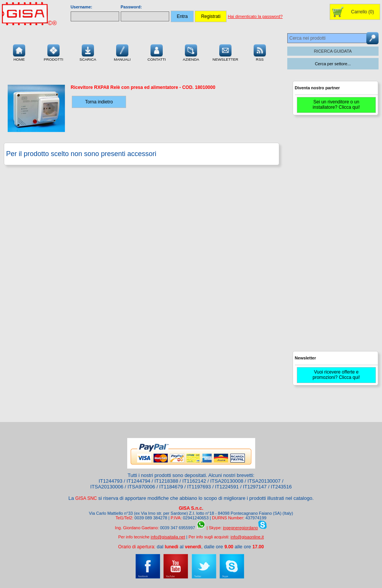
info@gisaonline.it (247, 537)
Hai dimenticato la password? (255, 16)
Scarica (88, 52)
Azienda (191, 52)
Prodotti (53, 52)
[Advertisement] (320, 237)
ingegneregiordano (240, 528)
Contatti (157, 52)
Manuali (122, 52)
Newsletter (225, 52)
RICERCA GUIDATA (333, 51)
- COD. (143, 87)
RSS (260, 52)
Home (19, 52)
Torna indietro (99, 102)
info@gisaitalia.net (168, 537)
